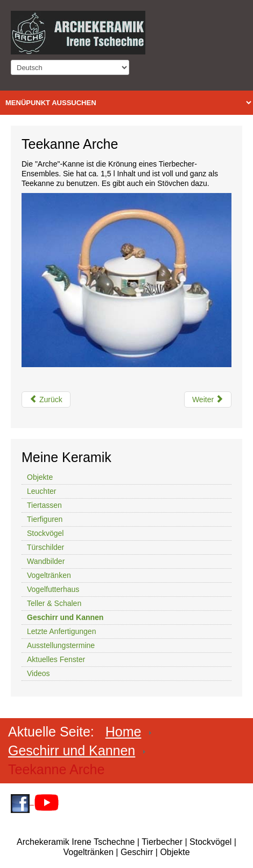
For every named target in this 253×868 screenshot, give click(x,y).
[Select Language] (70, 67)
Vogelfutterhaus (53, 589)
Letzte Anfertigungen (61, 631)
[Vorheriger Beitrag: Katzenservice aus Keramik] (46, 399)
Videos (38, 673)
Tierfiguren (45, 519)
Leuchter (41, 491)
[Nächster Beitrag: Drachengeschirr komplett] (208, 399)
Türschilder (45, 547)
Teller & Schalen (54, 603)
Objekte (40, 477)
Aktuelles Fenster (56, 659)
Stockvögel (45, 533)
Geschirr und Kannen (65, 617)
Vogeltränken (49, 575)
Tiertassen (44, 505)
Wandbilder (46, 561)
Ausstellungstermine (61, 645)
